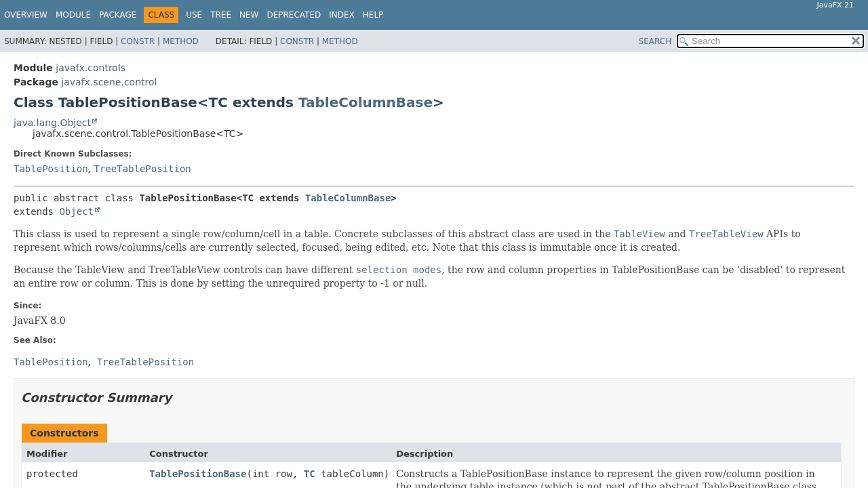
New (249, 15)
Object (76, 211)
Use (194, 15)
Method (181, 41)
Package (118, 15)
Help (373, 15)
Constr (138, 41)
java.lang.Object (52, 123)
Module (73, 15)
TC (310, 474)
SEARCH (655, 41)
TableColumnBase (366, 102)
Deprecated (294, 15)
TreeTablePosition (142, 169)
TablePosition (51, 169)
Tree (221, 15)
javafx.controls (91, 68)
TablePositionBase (198, 474)
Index (342, 15)
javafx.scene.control (109, 82)
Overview (26, 15)
